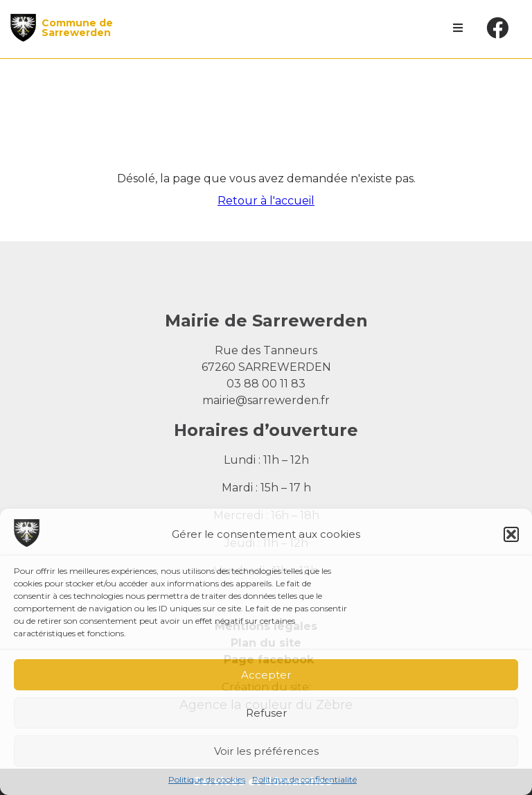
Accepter (266, 675)
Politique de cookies (207, 779)
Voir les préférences (266, 751)
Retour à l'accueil (266, 201)
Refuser (266, 713)
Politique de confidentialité (304, 779)
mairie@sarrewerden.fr (266, 400)
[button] (511, 534)
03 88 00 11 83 (266, 384)
